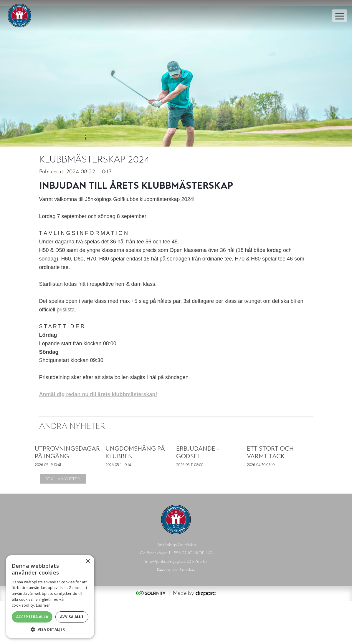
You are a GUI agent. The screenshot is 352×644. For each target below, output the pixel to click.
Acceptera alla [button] (32, 617)
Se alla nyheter (63, 521)
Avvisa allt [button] (72, 617)
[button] (50, 629)
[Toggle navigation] (340, 16)
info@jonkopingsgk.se (165, 604)
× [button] (88, 561)
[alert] (50, 597)
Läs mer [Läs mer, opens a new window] (43, 605)
